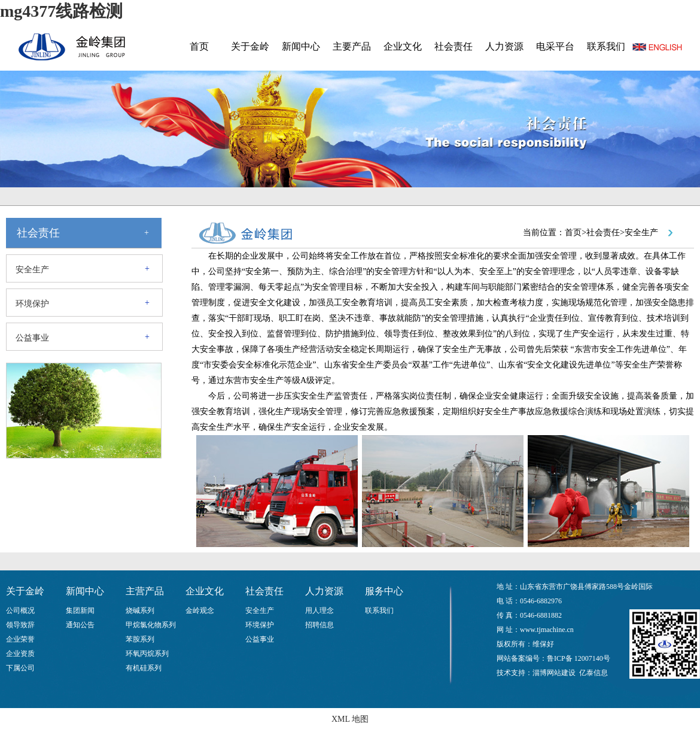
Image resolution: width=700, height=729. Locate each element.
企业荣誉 (20, 639)
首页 (199, 46)
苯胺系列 (140, 639)
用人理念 (319, 610)
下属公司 (20, 668)
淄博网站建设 (554, 673)
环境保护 (32, 304)
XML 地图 (350, 719)
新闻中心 (301, 46)
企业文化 (403, 46)
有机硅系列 (144, 668)
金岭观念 (200, 610)
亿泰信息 (594, 673)
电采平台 (555, 46)
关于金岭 (250, 46)
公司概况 (20, 610)
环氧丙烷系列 (147, 654)
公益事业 (32, 338)
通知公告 (80, 625)
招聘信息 (319, 625)
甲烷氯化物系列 (151, 625)
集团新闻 (80, 610)
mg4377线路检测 (61, 11)
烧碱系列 (140, 610)
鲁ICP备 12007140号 (579, 658)
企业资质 (20, 654)
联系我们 (606, 46)
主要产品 (352, 46)
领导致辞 (20, 625)
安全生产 (32, 270)
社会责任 (454, 46)
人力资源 (504, 46)
